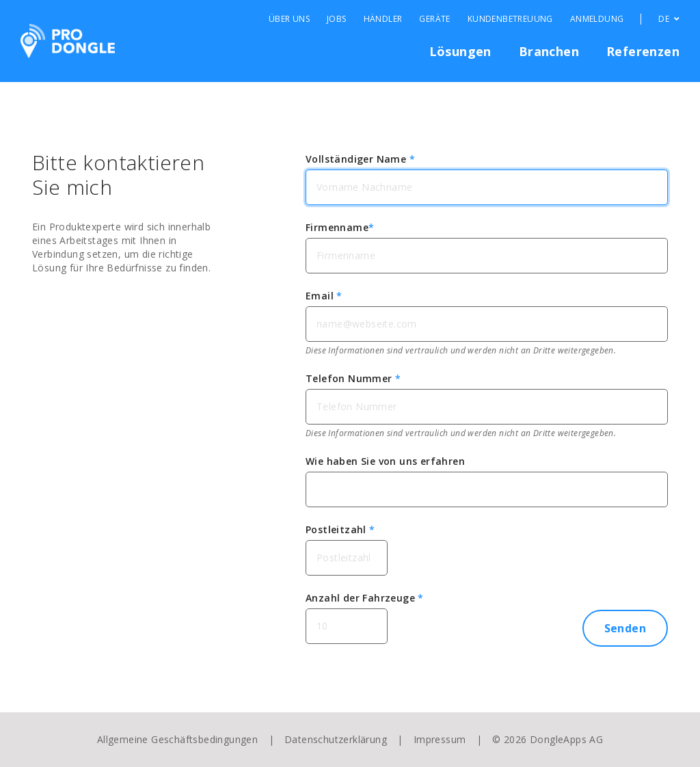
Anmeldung (597, 19)
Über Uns (289, 19)
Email (324, 296)
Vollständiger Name (360, 159)
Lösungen (460, 51)
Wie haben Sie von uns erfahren (385, 461)
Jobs (337, 19)
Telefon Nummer (353, 378)
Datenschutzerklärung (336, 739)
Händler (383, 19)
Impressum (440, 739)
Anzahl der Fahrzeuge (365, 598)
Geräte (434, 19)
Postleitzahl (340, 529)
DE (669, 19)
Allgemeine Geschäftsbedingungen (177, 739)
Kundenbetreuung (510, 19)
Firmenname (340, 227)
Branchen (549, 51)
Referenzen (643, 51)
